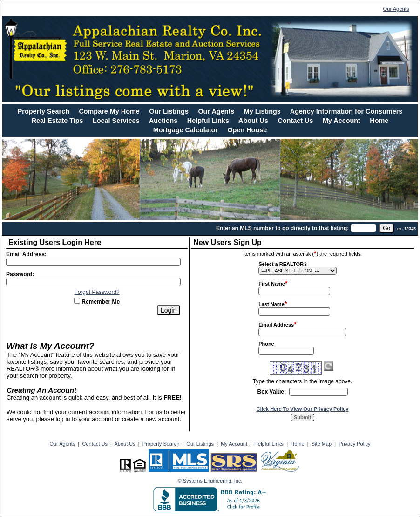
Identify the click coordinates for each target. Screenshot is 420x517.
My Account (342, 121)
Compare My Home (109, 111)
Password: (20, 274)
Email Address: (26, 254)
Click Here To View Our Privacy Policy (303, 409)
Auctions (163, 121)
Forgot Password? (97, 292)
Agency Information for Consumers (346, 111)
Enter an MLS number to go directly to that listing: (282, 228)
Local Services (116, 121)
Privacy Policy (354, 444)
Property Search (44, 111)
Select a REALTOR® (283, 264)
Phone (266, 344)
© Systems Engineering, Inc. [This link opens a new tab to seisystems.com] (210, 481)
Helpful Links (208, 121)
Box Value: (272, 392)
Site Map (322, 444)
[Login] (169, 310)
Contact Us (295, 121)
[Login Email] (93, 262)
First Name (272, 284)
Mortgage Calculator (186, 130)
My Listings (262, 111)
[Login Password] (93, 282)
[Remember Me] (77, 301)
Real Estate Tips (58, 121)
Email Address (276, 325)
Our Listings (169, 111)
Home (379, 121)
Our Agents (396, 9)
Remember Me (97, 302)
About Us (253, 121)
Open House (247, 130)
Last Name (271, 304)
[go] (386, 228)
